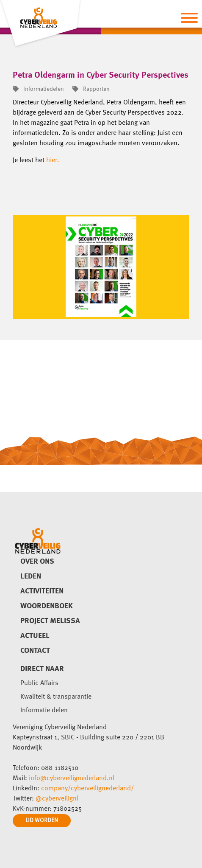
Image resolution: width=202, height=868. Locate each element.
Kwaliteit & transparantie (56, 697)
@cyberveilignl (57, 799)
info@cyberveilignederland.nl (72, 778)
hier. (53, 160)
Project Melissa (50, 621)
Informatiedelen (38, 89)
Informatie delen (44, 711)
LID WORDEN (42, 820)
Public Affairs (39, 683)
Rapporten (91, 89)
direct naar (42, 669)
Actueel (35, 636)
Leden (31, 576)
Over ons (37, 562)
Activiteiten (42, 591)
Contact (35, 651)
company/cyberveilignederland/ (87, 789)
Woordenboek (47, 606)
